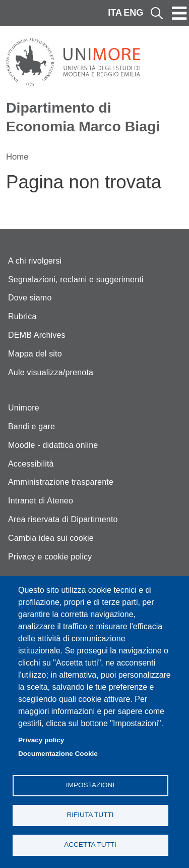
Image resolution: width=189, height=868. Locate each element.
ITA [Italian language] (115, 13)
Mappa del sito (35, 354)
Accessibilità (31, 464)
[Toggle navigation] (179, 13)
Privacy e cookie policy (50, 557)
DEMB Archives (37, 335)
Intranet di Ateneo (41, 501)
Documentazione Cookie (58, 754)
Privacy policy (41, 740)
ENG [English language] (133, 13)
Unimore (24, 408)
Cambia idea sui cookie (51, 538)
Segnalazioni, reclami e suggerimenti (76, 279)
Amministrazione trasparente (61, 482)
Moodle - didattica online (53, 445)
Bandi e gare (31, 426)
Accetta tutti (90, 845)
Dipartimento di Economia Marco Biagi (83, 117)
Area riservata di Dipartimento (63, 519)
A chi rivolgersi (35, 261)
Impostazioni (90, 785)
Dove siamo (30, 298)
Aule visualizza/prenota (51, 372)
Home (17, 157)
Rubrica (22, 316)
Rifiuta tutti (90, 815)
